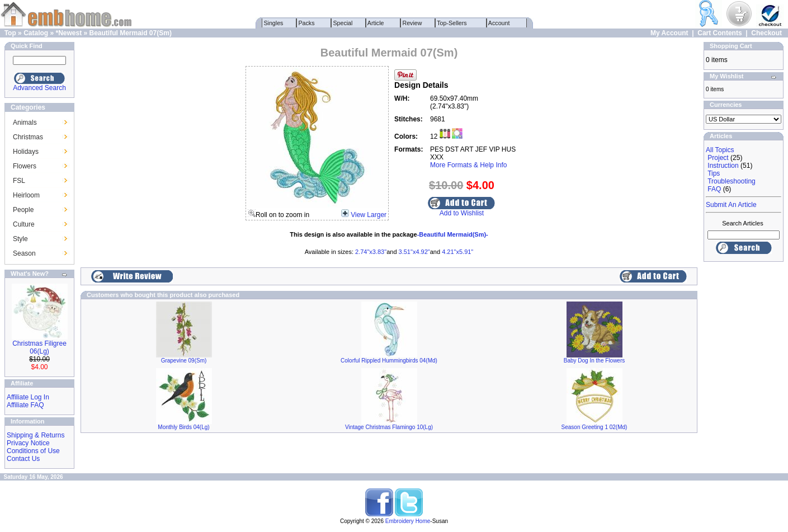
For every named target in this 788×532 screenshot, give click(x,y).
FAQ (714, 189)
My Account (669, 33)
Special (343, 23)
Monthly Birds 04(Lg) (183, 427)
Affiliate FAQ (25, 405)
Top (10, 33)
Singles (274, 23)
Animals (25, 123)
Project (718, 158)
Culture (24, 224)
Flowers (25, 166)
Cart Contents (719, 33)
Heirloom (26, 195)
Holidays (26, 152)
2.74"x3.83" (371, 252)
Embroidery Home (408, 521)
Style (20, 239)
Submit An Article (731, 205)
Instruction (723, 166)
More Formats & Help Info (468, 165)
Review (412, 23)
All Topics (720, 150)
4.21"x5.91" (457, 252)
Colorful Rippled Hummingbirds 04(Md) (389, 361)
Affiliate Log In (28, 397)
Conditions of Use (33, 451)
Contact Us (23, 459)
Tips (714, 173)
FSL (19, 181)
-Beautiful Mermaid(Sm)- (453, 234)
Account (499, 23)
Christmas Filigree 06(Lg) (39, 347)
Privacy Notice (28, 443)
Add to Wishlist (462, 213)
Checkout (766, 33)
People (23, 210)
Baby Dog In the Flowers (594, 361)
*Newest (69, 33)
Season (24, 253)
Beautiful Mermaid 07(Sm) (131, 33)
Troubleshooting (732, 181)
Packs (307, 23)
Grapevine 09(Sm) (184, 361)
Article (376, 23)
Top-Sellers (452, 23)
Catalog (36, 33)
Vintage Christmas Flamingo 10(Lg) (389, 427)
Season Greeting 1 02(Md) (594, 427)
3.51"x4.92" (414, 252)
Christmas (28, 137)
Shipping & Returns (36, 435)
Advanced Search (39, 88)
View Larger (369, 215)
